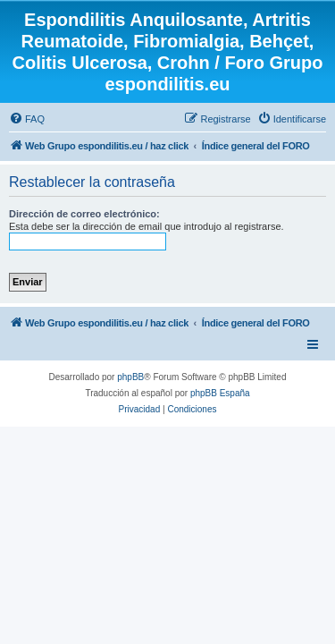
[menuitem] (27, 119)
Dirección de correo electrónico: (84, 214)
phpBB (130, 377)
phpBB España (220, 393)
